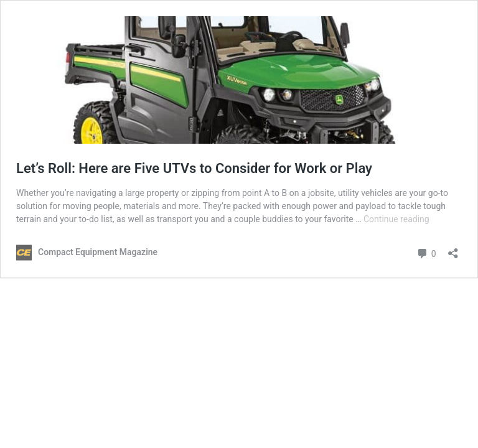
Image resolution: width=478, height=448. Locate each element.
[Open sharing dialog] (453, 249)
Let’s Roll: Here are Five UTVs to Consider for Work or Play (194, 168)
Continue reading (396, 219)
